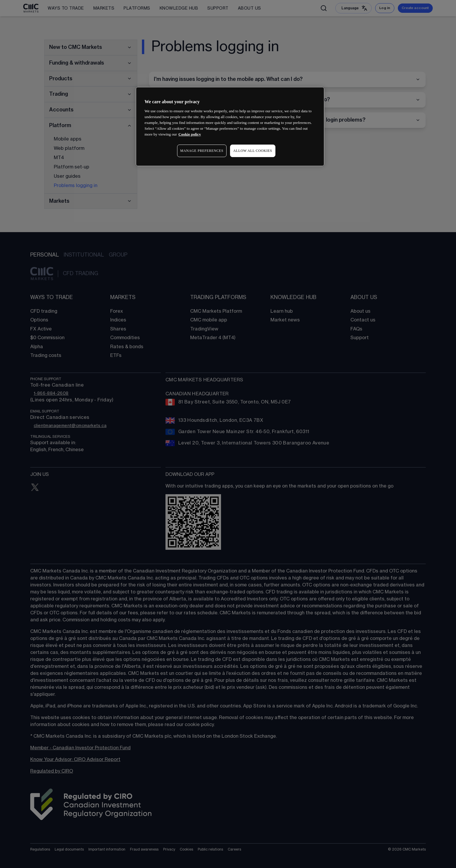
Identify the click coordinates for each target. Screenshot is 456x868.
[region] (230, 126)
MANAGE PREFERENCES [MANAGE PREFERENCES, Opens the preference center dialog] (202, 151)
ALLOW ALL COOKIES (253, 151)
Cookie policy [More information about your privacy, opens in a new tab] (189, 134)
